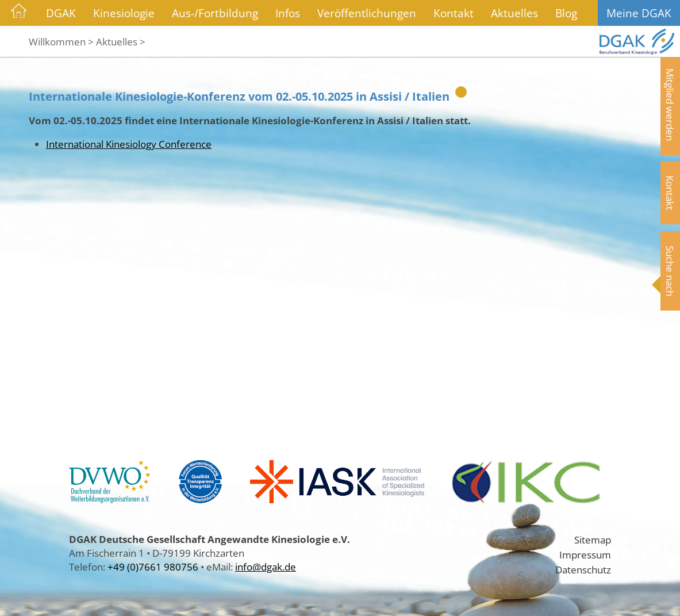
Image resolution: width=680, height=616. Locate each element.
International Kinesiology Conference (129, 144)
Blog (566, 13)
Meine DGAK (639, 13)
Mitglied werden (670, 105)
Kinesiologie (124, 13)
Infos (288, 13)
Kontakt (454, 13)
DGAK (61, 13)
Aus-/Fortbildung (215, 13)
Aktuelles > (121, 41)
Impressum (585, 554)
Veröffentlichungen (367, 13)
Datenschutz (583, 569)
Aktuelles (514, 13)
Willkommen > (61, 41)
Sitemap (593, 540)
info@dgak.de (266, 567)
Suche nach (670, 271)
